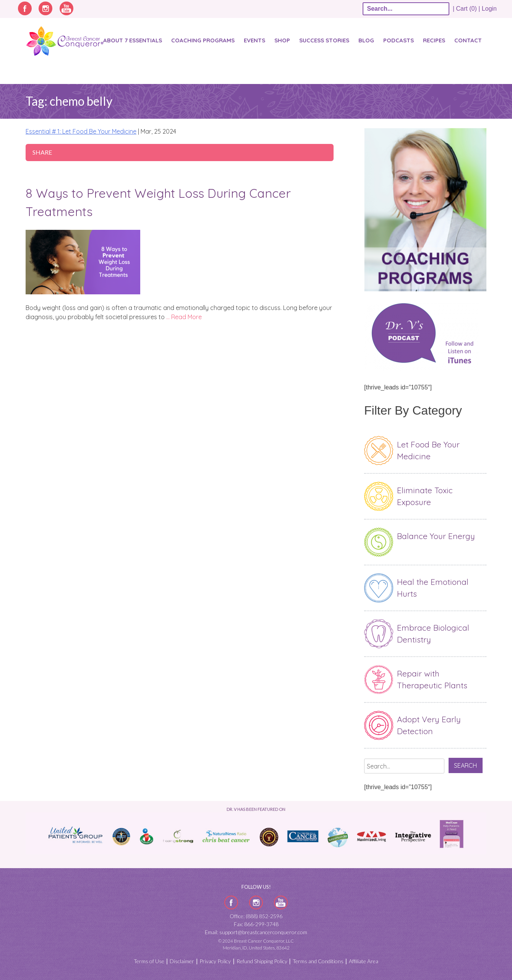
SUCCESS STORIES (324, 40)
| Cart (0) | (467, 9)
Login (489, 9)
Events (254, 40)
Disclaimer (182, 961)
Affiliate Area (364, 961)
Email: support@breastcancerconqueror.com (256, 932)
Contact (468, 40)
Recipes (434, 40)
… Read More (184, 317)
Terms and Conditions (318, 961)
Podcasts (399, 40)
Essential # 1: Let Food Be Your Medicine (81, 131)
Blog (366, 40)
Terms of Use (149, 961)
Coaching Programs (203, 40)
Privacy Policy (215, 961)
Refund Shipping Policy (262, 961)
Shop (282, 40)
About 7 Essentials (133, 40)
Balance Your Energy (436, 536)
